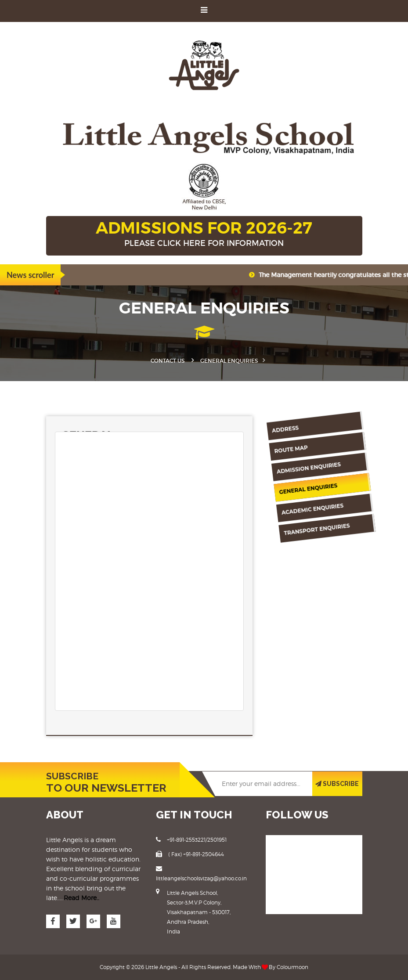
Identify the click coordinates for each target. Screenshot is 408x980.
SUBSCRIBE (337, 784)
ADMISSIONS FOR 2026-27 (204, 234)
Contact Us (168, 361)
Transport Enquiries (294, 528)
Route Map (285, 444)
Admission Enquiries (298, 466)
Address (283, 423)
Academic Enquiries (294, 507)
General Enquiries (294, 486)
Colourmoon (292, 967)
